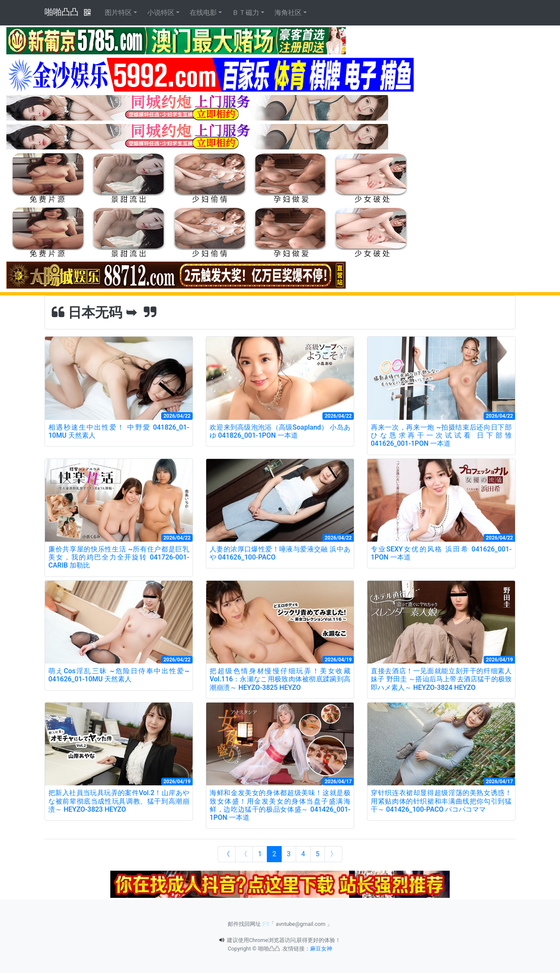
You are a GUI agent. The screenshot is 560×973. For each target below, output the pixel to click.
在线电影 (203, 13)
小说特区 (161, 13)
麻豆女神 (321, 949)
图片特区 (118, 13)
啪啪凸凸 (62, 12)
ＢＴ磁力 (246, 13)
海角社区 (288, 13)
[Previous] (244, 854)
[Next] (333, 854)
